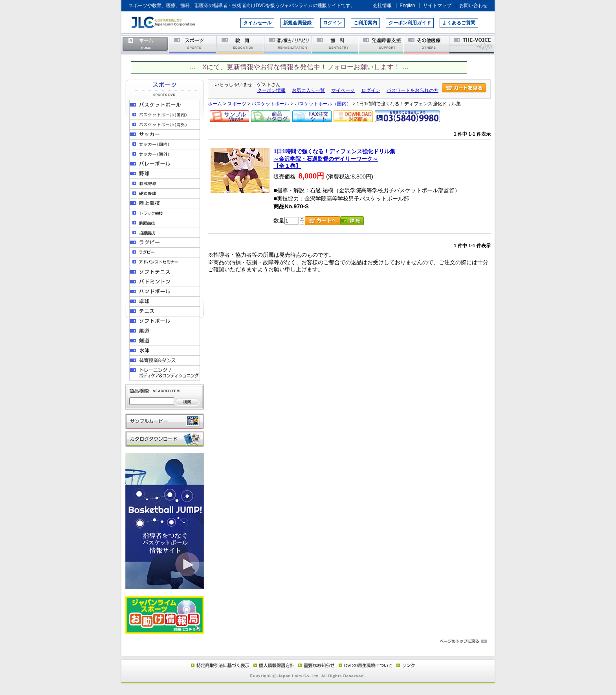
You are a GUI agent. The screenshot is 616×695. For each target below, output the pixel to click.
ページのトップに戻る (308, 642)
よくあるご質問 (459, 23)
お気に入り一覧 (308, 90)
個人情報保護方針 (273, 665)
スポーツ (193, 44)
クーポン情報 (271, 90)
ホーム (145, 44)
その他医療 (427, 44)
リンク (405, 665)
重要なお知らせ (315, 665)
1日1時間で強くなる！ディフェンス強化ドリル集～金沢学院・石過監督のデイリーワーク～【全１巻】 (334, 159)
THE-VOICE (472, 44)
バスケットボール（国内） (323, 104)
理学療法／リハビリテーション (288, 44)
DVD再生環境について (366, 665)
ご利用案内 (365, 23)
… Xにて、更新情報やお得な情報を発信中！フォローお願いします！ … (299, 67)
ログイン (332, 23)
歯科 (336, 44)
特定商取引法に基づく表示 (220, 665)
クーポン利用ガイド (410, 23)
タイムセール (257, 23)
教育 (241, 44)
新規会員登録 (297, 23)
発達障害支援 (382, 44)
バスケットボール (270, 104)
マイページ (343, 90)
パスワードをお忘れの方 (412, 90)
